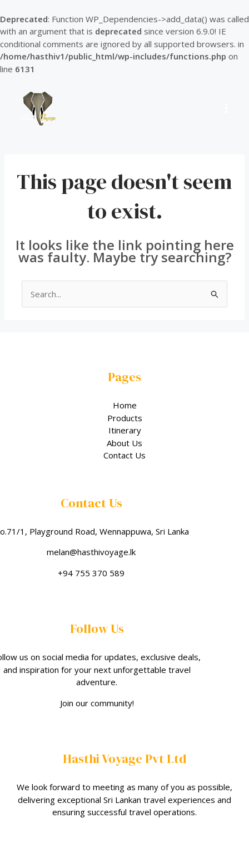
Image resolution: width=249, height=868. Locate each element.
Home (125, 405)
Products (125, 418)
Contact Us (124, 455)
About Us (124, 443)
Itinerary (125, 430)
